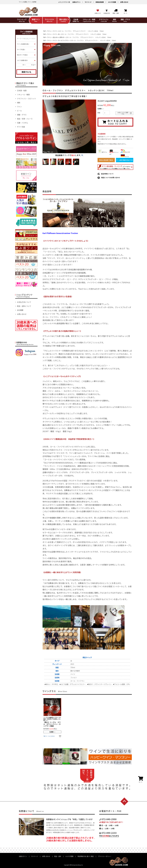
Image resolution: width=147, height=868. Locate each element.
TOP (44, 31)
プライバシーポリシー (105, 856)
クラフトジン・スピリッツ (26, 99)
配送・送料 (58, 856)
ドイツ (55, 31)
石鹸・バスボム (23, 123)
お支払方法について (24, 302)
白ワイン (102, 152)
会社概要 (20, 310)
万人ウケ (125, 152)
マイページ (88, 2)
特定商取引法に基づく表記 (86, 856)
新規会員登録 (100, 2)
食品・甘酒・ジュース (25, 119)
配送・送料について (24, 306)
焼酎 (19, 103)
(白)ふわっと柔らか (58, 37)
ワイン (19, 107)
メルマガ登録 (112, 2)
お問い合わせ (124, 2)
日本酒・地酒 (22, 90)
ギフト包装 (21, 127)
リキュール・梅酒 (23, 94)
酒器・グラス (22, 115)
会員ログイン (76, 2)
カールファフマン (64, 40)
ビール (19, 111)
